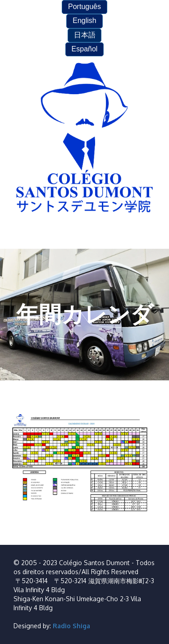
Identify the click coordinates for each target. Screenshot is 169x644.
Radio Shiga (71, 626)
